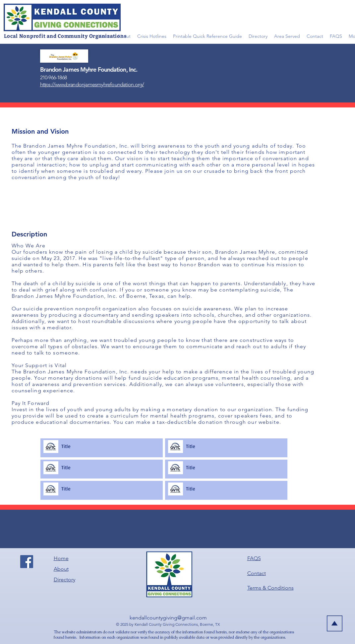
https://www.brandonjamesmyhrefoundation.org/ (92, 84)
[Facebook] (27, 562)
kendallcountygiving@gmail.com (168, 618)
